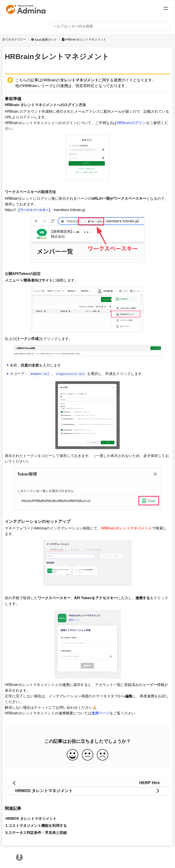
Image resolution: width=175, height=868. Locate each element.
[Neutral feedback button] (87, 755)
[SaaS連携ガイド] (44, 39)
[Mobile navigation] (166, 9)
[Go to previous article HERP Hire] (87, 782)
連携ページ (100, 713)
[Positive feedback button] (72, 755)
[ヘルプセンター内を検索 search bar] (110, 26)
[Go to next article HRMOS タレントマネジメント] (87, 790)
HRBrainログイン (131, 123)
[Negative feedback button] (103, 755)
